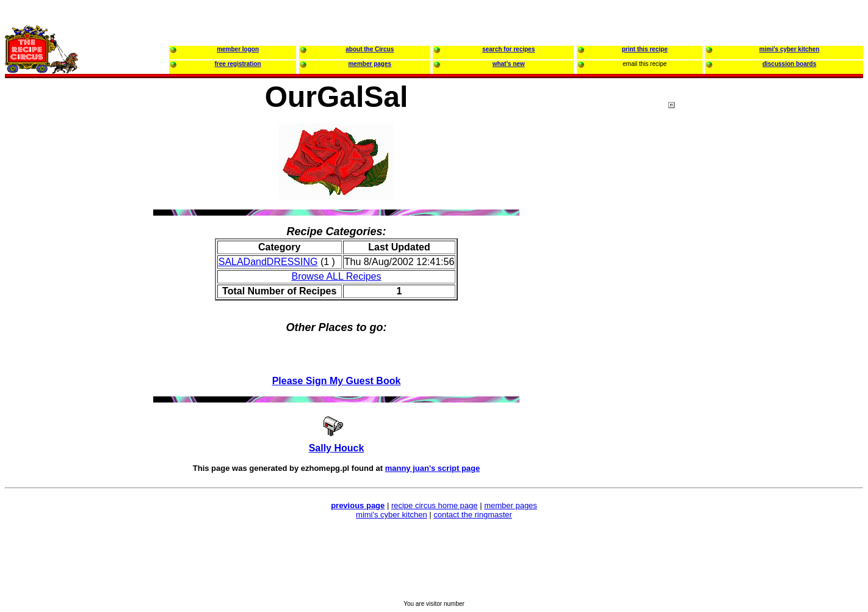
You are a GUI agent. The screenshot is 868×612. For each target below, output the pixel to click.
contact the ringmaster (473, 515)
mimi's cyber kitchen (392, 515)
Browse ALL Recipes (336, 276)
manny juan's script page (433, 468)
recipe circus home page (435, 505)
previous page (358, 505)
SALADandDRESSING (268, 262)
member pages (511, 505)
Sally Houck (337, 448)
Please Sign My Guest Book (337, 381)
